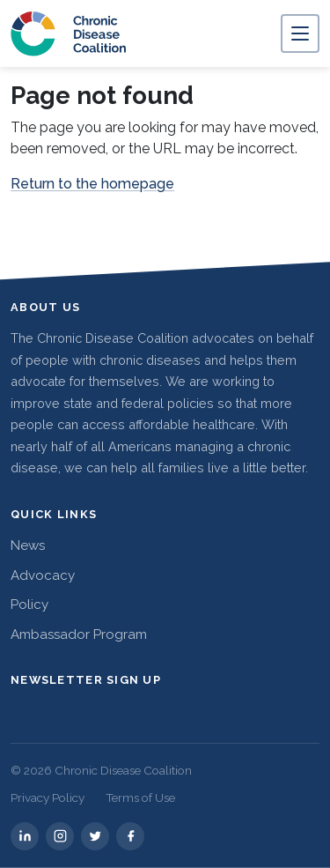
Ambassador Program (79, 634)
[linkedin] (25, 836)
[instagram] (60, 836)
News (28, 545)
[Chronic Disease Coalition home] (69, 33)
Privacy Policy (48, 798)
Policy (29, 605)
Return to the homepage (92, 184)
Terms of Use (140, 798)
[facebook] (130, 836)
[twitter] (95, 836)
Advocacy (43, 575)
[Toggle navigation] (300, 33)
